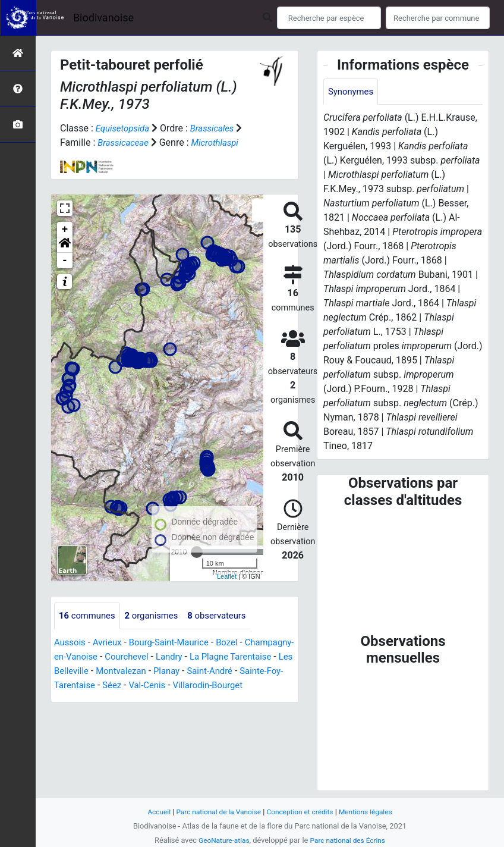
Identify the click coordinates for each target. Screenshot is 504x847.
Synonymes (352, 92)
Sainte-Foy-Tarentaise (132, 686)
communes (89, 616)
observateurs (228, 616)
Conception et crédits (302, 812)
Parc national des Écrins (350, 840)
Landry (230, 657)
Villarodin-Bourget (92, 700)
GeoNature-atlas (221, 840)
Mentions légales (372, 812)
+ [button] (65, 230)
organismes (158, 616)
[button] (65, 245)
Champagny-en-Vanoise (104, 657)
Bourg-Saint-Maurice (177, 643)
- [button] (65, 261)
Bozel (239, 643)
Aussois (71, 643)
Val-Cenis (233, 686)
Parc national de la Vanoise (215, 812)
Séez (195, 686)
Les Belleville (133, 671)
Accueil (151, 812)
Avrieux (111, 643)
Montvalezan (195, 671)
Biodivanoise (103, 18)
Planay (244, 671)
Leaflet (227, 576)
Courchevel (185, 657)
